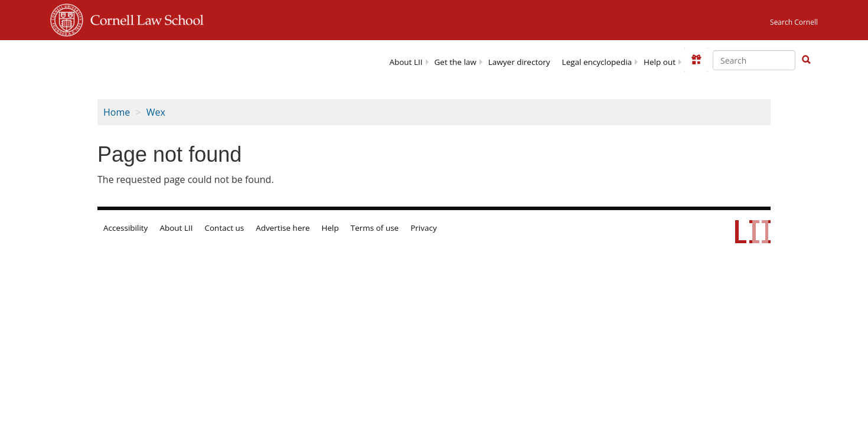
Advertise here (283, 228)
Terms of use (375, 228)
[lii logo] (159, 59)
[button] (806, 60)
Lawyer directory (519, 62)
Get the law (456, 62)
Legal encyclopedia (597, 62)
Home (117, 112)
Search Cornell (794, 22)
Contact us (225, 228)
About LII (406, 62)
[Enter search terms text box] (754, 60)
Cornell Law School (143, 18)
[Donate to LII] (696, 60)
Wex (156, 112)
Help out (660, 62)
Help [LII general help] (330, 228)
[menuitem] (406, 61)
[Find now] (806, 60)
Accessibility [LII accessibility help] (125, 228)
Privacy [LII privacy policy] (424, 228)
